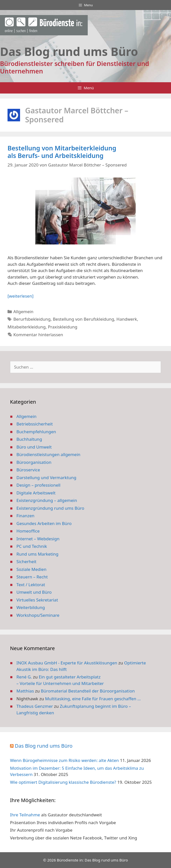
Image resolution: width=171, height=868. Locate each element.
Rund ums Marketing (38, 554)
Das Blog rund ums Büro (44, 746)
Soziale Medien (32, 569)
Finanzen (26, 516)
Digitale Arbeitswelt (36, 493)
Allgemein (23, 312)
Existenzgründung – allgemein (47, 500)
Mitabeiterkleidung (27, 327)
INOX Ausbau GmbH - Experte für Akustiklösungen (67, 663)
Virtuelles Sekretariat (37, 600)
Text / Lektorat (31, 585)
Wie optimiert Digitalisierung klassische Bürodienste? (63, 782)
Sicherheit (27, 561)
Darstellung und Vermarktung (47, 478)
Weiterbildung (31, 607)
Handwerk (127, 319)
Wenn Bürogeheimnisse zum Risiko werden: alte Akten (64, 760)
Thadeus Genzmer (35, 706)
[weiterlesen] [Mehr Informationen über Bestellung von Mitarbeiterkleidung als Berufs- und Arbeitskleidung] (20, 296)
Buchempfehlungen (36, 432)
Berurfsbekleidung (32, 319)
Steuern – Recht (32, 577)
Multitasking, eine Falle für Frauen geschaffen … (93, 699)
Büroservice (28, 470)
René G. (24, 677)
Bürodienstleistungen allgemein (49, 454)
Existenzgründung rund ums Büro (50, 508)
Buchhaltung (29, 439)
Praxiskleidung (63, 327)
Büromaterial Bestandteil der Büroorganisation (88, 691)
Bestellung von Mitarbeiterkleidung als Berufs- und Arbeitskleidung (62, 152)
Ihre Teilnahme (25, 815)
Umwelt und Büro (34, 592)
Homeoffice (28, 531)
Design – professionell (39, 485)
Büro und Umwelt (34, 447)
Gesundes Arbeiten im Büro (44, 523)
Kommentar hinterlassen (38, 335)
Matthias (25, 691)
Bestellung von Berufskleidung (84, 319)
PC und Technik (32, 546)
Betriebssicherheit (35, 424)
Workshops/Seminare (38, 615)
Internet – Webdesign (38, 539)
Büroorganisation (34, 462)
